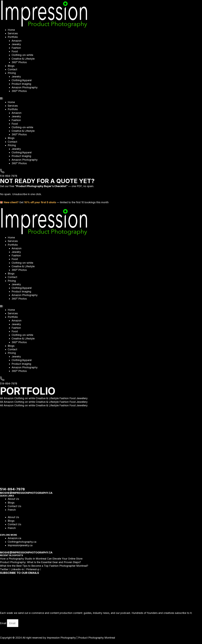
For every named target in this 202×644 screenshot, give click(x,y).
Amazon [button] (9, 398)
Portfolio (13, 37)
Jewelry (16, 44)
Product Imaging (21, 84)
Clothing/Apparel (22, 80)
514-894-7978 (9, 176)
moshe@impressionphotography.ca (26, 493)
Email (3, 623)
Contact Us (14, 506)
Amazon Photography (25, 87)
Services (13, 33)
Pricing (12, 73)
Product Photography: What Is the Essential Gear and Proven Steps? (40, 562)
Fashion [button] (64, 398)
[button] (101, 98)
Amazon (16, 41)
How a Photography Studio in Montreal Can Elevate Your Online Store (41, 559)
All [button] (2, 398)
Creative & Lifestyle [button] (48, 398)
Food (15, 51)
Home (11, 30)
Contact (12, 69)
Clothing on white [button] (25, 398)
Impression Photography (61, 638)
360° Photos (19, 62)
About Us (13, 499)
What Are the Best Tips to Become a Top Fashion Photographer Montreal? (44, 566)
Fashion (16, 48)
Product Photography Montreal (97, 638)
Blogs (11, 66)
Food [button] (73, 398)
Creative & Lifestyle (23, 59)
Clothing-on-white (22, 55)
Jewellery (82, 398)
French (12, 510)
